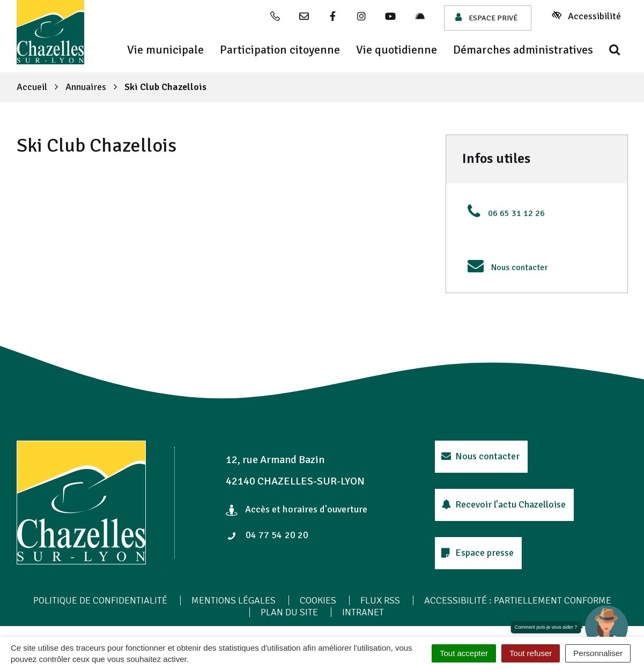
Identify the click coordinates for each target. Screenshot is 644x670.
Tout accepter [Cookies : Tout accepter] (464, 653)
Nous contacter (520, 267)
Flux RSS (380, 600)
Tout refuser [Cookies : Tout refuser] (531, 653)
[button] (606, 627)
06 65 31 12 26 (516, 213)
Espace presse (478, 553)
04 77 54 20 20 (268, 535)
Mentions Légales (234, 600)
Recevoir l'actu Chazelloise (504, 504)
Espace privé (486, 17)
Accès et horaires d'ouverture (297, 509)
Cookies (318, 600)
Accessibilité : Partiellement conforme (518, 600)
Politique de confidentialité (100, 600)
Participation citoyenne (280, 50)
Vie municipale (165, 50)
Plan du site (289, 612)
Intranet (363, 612)
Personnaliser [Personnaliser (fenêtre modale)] (598, 653)
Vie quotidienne (397, 50)
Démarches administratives (523, 50)
